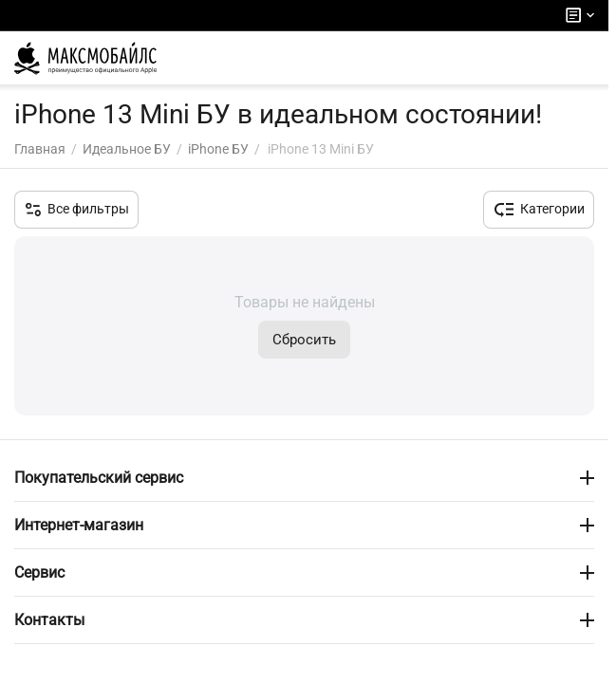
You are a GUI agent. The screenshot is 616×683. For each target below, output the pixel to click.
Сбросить (304, 340)
